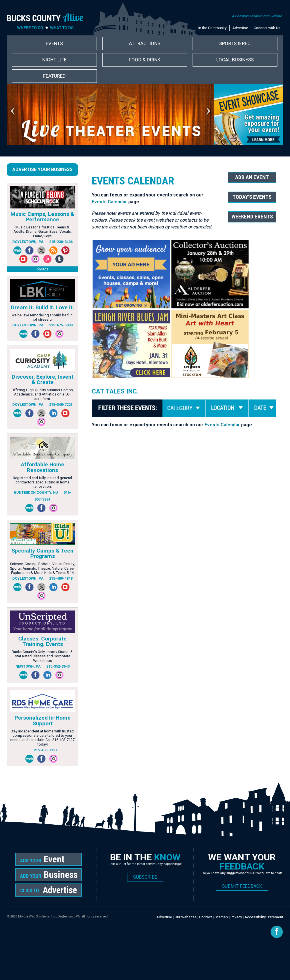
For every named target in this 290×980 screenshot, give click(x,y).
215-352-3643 (58, 666)
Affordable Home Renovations (43, 467)
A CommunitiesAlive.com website (257, 16)
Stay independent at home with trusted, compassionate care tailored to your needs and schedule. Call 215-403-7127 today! (42, 738)
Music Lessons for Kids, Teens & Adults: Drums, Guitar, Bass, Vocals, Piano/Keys (43, 232)
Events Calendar (109, 202)
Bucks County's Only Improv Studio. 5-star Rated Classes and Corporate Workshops (43, 656)
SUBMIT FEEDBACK (242, 886)
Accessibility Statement (264, 917)
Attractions (145, 43)
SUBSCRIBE (145, 877)
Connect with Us (267, 28)
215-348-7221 (61, 404)
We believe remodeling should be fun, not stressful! (42, 317)
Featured (54, 76)
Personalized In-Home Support (43, 720)
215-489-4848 (61, 578)
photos (43, 269)
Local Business (235, 60)
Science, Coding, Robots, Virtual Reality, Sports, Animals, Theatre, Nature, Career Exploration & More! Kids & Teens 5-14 (42, 568)
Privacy (236, 917)
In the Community (212, 28)
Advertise (240, 28)
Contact (206, 917)
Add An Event (252, 177)
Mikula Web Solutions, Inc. (37, 916)
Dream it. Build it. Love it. (42, 307)
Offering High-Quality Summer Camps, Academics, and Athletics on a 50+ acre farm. (43, 394)
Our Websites (186, 917)
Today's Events (252, 197)
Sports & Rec (235, 43)
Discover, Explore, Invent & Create (43, 379)
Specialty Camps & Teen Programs (42, 553)
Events (54, 43)
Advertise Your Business (42, 169)
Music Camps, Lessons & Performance (42, 217)
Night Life (54, 60)
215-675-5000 (61, 325)
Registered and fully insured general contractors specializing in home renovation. (42, 482)
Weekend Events (252, 217)
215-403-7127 (45, 750)
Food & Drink (145, 60)
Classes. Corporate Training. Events (42, 641)
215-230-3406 (61, 242)
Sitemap (221, 917)
